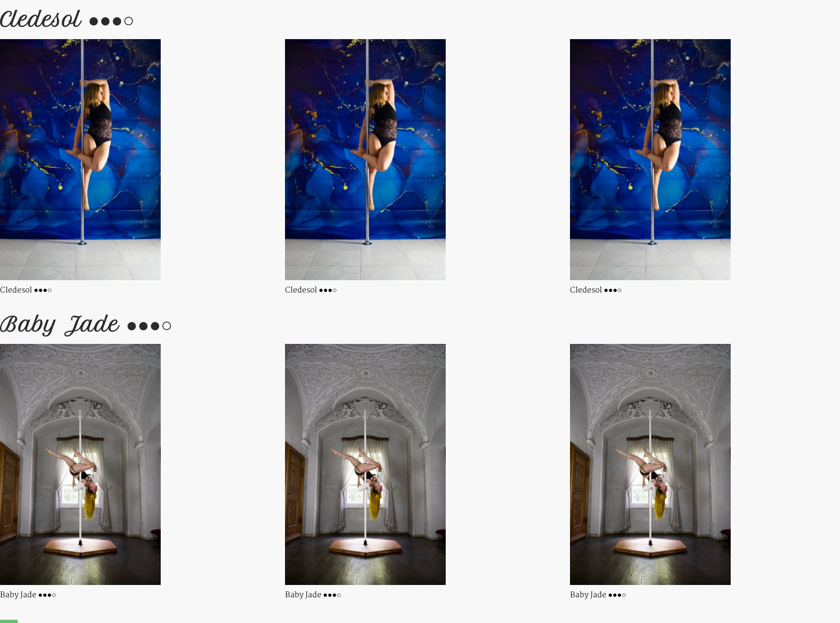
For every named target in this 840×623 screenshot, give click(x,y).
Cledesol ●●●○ (67, 20)
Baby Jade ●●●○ (86, 324)
